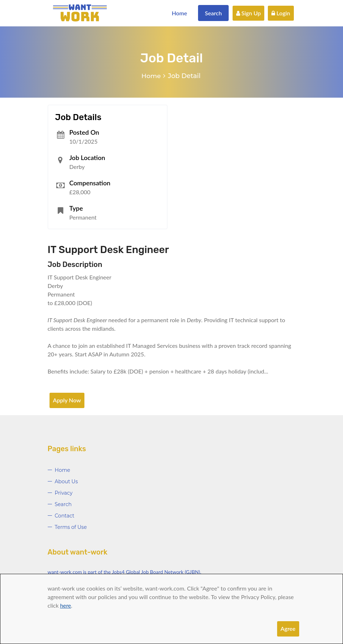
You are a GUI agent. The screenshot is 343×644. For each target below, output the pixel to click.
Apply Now (67, 400)
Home (179, 13)
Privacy (64, 493)
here (66, 605)
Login (281, 13)
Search (213, 13)
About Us (66, 481)
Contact (65, 516)
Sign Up (249, 13)
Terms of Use (71, 527)
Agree (288, 628)
